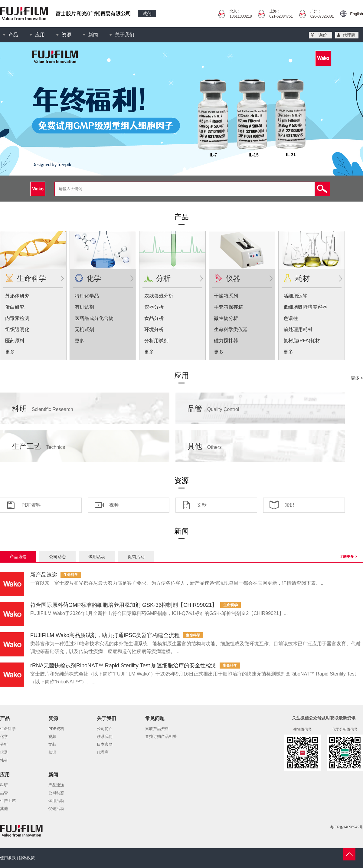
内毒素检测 (17, 318)
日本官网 (105, 744)
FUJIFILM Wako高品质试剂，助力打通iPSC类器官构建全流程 (105, 635)
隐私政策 (27, 858)
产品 (13, 35)
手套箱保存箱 (228, 307)
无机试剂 (84, 329)
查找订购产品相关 (161, 736)
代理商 (349, 35)
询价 (323, 35)
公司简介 (105, 729)
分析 (163, 278)
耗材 (302, 278)
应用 (40, 35)
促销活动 (136, 557)
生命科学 (31, 278)
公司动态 (57, 557)
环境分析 (154, 329)
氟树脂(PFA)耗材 (302, 341)
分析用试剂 (156, 341)
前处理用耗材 (298, 329)
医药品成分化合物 (94, 318)
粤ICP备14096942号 (347, 827)
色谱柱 (291, 318)
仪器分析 (154, 307)
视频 (114, 505)
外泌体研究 (17, 296)
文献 (202, 505)
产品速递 (18, 557)
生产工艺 (39, 446)
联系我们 (105, 736)
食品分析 (154, 318)
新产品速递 (44, 575)
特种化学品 (87, 296)
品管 (213, 408)
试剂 (147, 13)
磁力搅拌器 (226, 341)
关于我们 (125, 35)
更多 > (357, 378)
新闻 (93, 35)
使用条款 (8, 858)
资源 (67, 35)
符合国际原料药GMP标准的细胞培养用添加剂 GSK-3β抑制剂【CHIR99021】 (124, 605)
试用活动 (97, 557)
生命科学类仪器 (231, 329)
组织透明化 (17, 329)
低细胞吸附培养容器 (305, 307)
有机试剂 (84, 307)
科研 (43, 408)
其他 (205, 446)
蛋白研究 (15, 307)
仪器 (233, 278)
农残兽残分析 (159, 296)
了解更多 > (348, 557)
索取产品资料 (157, 729)
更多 (10, 352)
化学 (94, 278)
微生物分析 (226, 318)
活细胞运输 (296, 296)
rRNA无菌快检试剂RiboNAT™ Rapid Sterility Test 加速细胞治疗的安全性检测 (123, 666)
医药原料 (15, 341)
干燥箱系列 (226, 296)
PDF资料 (31, 505)
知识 (289, 505)
